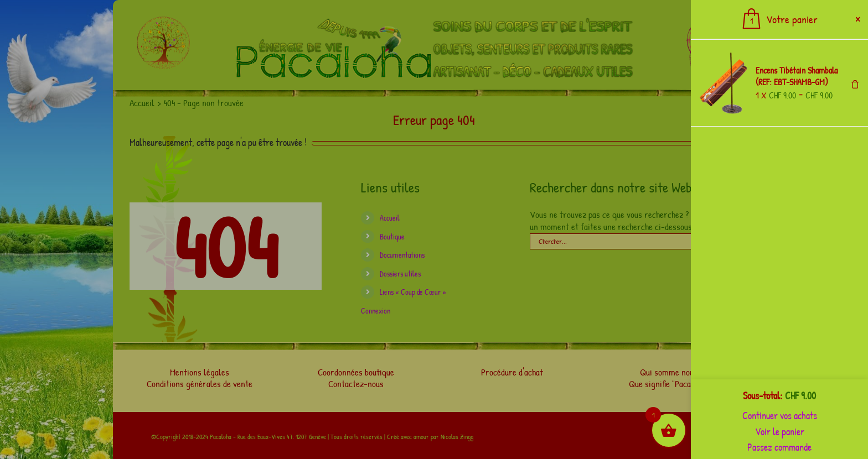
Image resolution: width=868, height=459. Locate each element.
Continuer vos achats (780, 416)
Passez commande (779, 447)
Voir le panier (780, 432)
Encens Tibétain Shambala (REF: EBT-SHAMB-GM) (797, 76)
